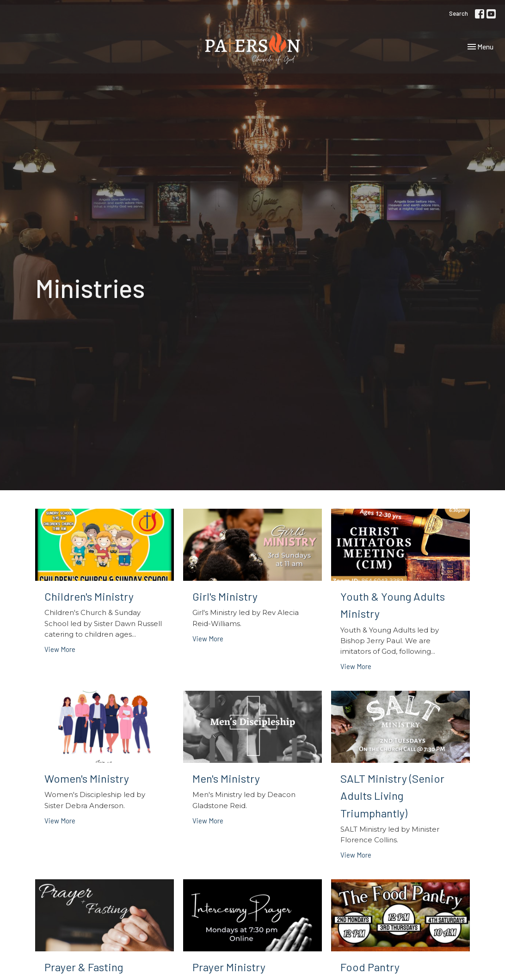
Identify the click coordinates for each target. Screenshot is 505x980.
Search (459, 13)
